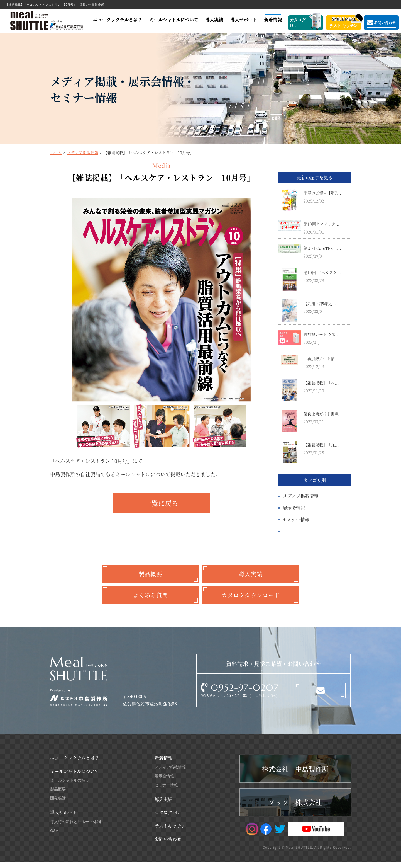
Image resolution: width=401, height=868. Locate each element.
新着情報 (273, 20)
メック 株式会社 (295, 808)
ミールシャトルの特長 (70, 787)
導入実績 (214, 20)
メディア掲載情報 (83, 153)
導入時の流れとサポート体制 (75, 828)
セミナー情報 (296, 520)
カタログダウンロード (251, 600)
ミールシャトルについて (174, 20)
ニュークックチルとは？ (118, 20)
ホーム (56, 153)
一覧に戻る (162, 504)
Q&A (54, 837)
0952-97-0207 (245, 694)
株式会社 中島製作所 (295, 775)
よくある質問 (150, 600)
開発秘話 (58, 804)
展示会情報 (294, 508)
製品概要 (150, 576)
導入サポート (244, 20)
